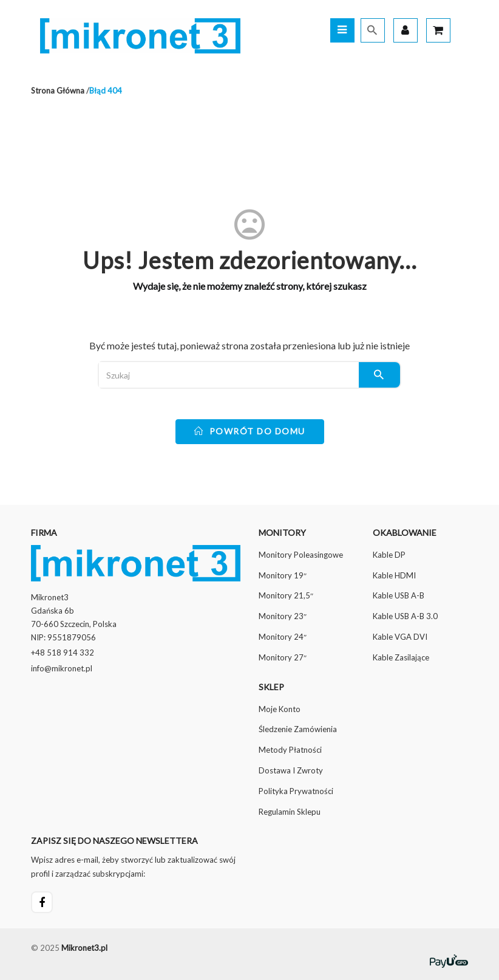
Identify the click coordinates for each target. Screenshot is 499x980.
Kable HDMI (394, 575)
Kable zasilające (401, 657)
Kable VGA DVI (400, 637)
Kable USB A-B (399, 595)
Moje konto (280, 709)
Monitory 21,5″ (286, 595)
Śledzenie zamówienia (298, 729)
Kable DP (389, 555)
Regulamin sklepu (290, 812)
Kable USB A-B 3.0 (405, 616)
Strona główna (58, 91)
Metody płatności (290, 750)
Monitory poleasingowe (301, 555)
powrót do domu (250, 431)
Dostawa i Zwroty (291, 770)
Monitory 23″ (283, 616)
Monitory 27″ (283, 657)
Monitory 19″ (283, 575)
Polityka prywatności (296, 791)
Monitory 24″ (283, 637)
